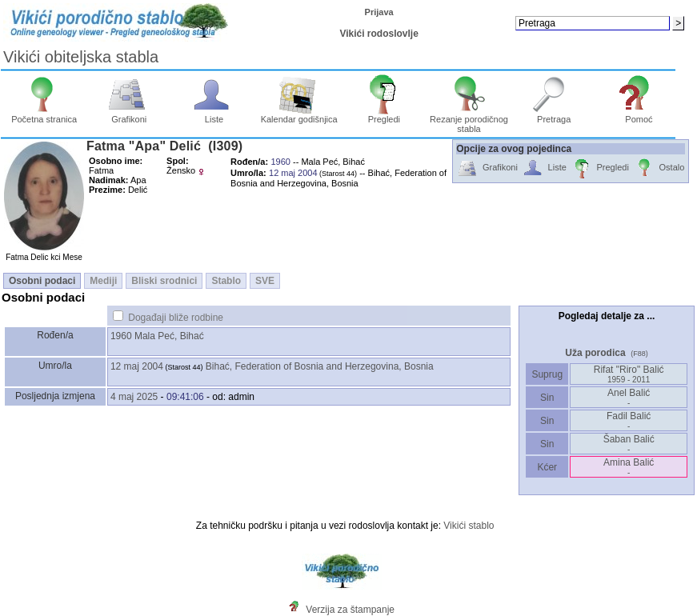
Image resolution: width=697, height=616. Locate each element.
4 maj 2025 (134, 397)
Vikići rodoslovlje (379, 34)
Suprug (547, 374)
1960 (121, 336)
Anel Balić (629, 397)
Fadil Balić (629, 420)
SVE (265, 281)
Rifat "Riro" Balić (629, 374)
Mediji (103, 281)
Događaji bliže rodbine (176, 318)
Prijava (379, 12)
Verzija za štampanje (350, 610)
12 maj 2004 (137, 366)
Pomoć (639, 115)
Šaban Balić (629, 444)
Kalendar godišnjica (299, 115)
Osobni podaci (42, 281)
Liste (214, 115)
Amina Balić (629, 467)
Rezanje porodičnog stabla (469, 120)
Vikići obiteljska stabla (81, 57)
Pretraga (554, 115)
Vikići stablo (469, 526)
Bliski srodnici (164, 281)
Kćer (547, 467)
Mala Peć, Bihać (169, 336)
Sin (547, 398)
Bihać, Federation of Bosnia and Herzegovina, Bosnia (320, 366)
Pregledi (385, 115)
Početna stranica (44, 115)
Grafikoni (129, 115)
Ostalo (659, 168)
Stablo (226, 281)
